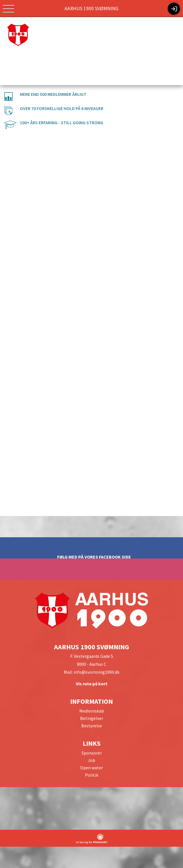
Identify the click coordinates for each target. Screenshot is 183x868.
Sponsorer (92, 753)
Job (91, 760)
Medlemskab (92, 711)
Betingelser (92, 718)
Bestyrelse (92, 726)
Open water (91, 768)
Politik (92, 775)
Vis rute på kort (92, 684)
